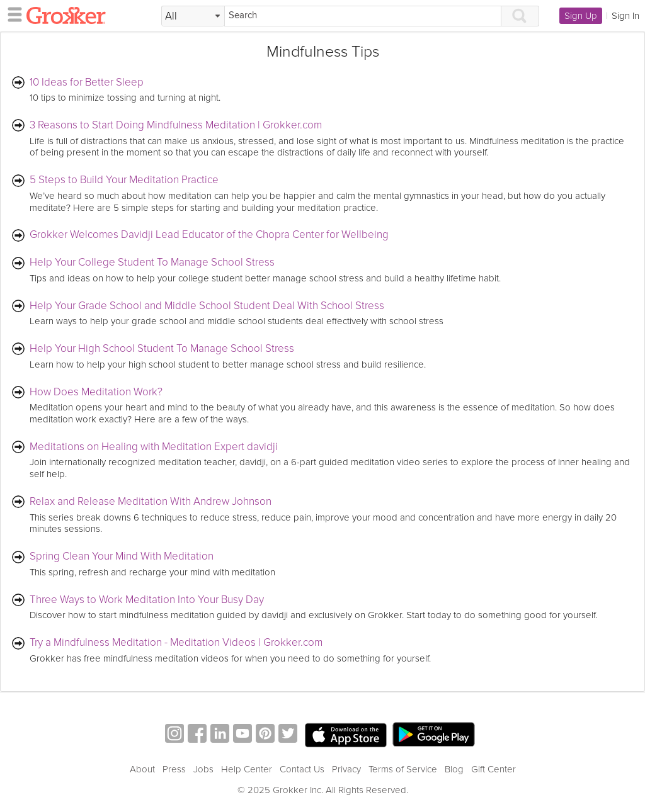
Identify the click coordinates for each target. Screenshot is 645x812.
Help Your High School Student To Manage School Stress (162, 349)
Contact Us (302, 769)
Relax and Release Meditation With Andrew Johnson (151, 502)
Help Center (247, 769)
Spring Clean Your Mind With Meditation (122, 557)
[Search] (363, 16)
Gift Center (494, 769)
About (142, 769)
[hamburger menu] (11, 14)
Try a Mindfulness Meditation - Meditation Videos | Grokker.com (176, 643)
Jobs (203, 769)
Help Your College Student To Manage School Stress (152, 263)
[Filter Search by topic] (193, 16)
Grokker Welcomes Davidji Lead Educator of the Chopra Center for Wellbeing (209, 235)
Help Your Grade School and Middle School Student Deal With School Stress (207, 306)
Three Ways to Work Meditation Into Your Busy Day (147, 600)
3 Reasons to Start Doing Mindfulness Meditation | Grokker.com (176, 126)
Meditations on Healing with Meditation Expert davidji (154, 447)
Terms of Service (403, 769)
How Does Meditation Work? (96, 392)
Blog (454, 769)
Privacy (346, 769)
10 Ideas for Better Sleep (87, 83)
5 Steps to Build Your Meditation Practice (124, 180)
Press (174, 769)
